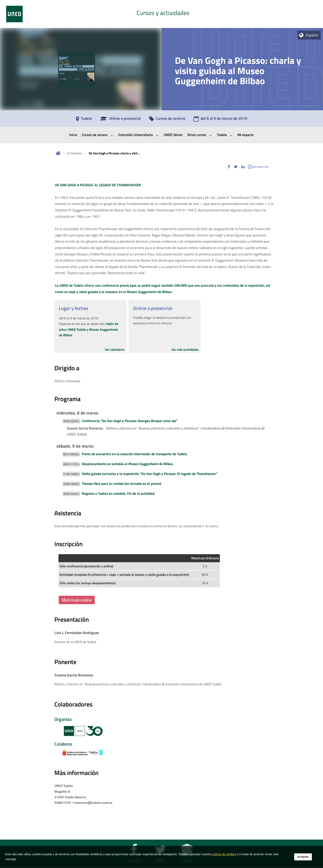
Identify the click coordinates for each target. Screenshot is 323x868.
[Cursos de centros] (167, 120)
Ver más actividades (185, 350)
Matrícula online (77, 600)
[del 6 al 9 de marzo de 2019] (220, 120)
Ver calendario (115, 350)
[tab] (161, 14)
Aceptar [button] (303, 857)
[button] (229, 167)
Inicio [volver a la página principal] (58, 153)
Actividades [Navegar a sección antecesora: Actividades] (75, 153)
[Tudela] (84, 120)
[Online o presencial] (121, 120)
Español (312, 35)
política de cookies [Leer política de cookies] (224, 854)
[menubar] (161, 135)
